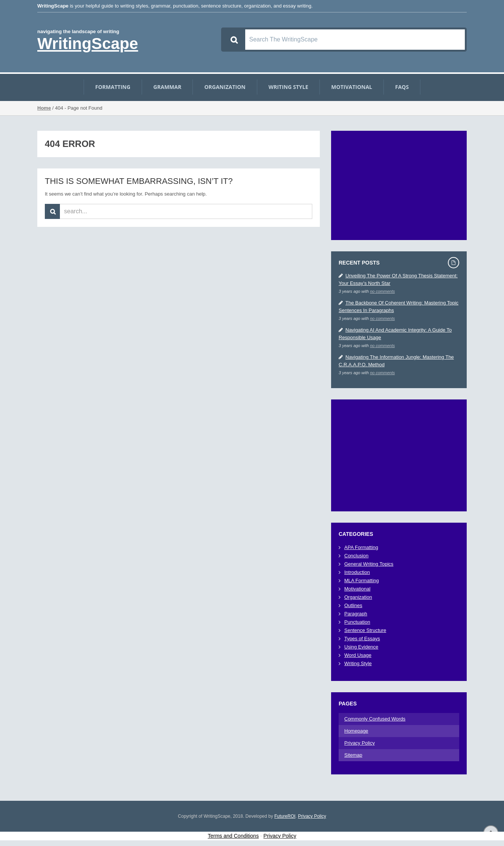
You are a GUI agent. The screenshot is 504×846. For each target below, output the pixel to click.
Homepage (356, 731)
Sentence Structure (365, 630)
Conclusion (356, 556)
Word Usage (358, 655)
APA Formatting (361, 547)
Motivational (352, 87)
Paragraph (356, 614)
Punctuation (357, 622)
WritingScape (88, 44)
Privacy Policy (360, 743)
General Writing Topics (369, 564)
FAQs (402, 87)
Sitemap (353, 755)
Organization (225, 87)
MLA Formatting (362, 581)
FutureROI (285, 816)
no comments (382, 291)
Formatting (113, 87)
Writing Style (289, 87)
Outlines (353, 605)
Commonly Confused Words (375, 719)
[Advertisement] (399, 185)
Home (44, 108)
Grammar (167, 87)
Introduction (357, 572)
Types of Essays (362, 639)
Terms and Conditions (233, 836)
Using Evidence (361, 647)
